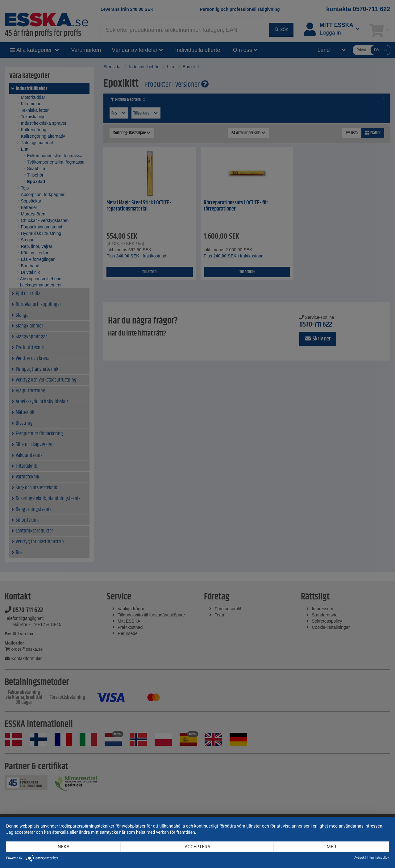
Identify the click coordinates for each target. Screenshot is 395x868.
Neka (64, 847)
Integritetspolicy (378, 858)
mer (332, 847)
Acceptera (197, 847)
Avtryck (359, 858)
